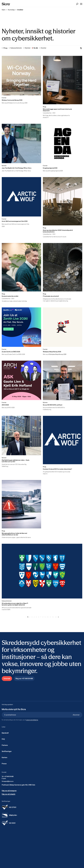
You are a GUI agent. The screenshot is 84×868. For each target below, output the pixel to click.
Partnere (5, 745)
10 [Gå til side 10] (48, 617)
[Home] (6, 4)
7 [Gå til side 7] (41, 617)
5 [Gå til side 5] (36, 617)
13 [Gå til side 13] (56, 617)
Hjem (4, 10)
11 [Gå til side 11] (50, 617)
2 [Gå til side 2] (30, 617)
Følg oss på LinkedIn (9, 794)
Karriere (4, 758)
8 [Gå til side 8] (43, 617)
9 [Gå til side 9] (45, 617)
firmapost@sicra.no (8, 781)
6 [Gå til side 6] (39, 617)
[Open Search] (77, 4)
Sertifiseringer (7, 751)
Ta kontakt (7, 679)
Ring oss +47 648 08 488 (24, 679)
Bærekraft (5, 733)
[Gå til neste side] (58, 617)
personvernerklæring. (32, 720)
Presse (4, 764)
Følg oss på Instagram (9, 791)
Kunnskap (11, 10)
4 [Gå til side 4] (34, 617)
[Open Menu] (81, 4)
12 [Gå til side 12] (53, 617)
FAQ (3, 739)
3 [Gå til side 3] (32, 617)
